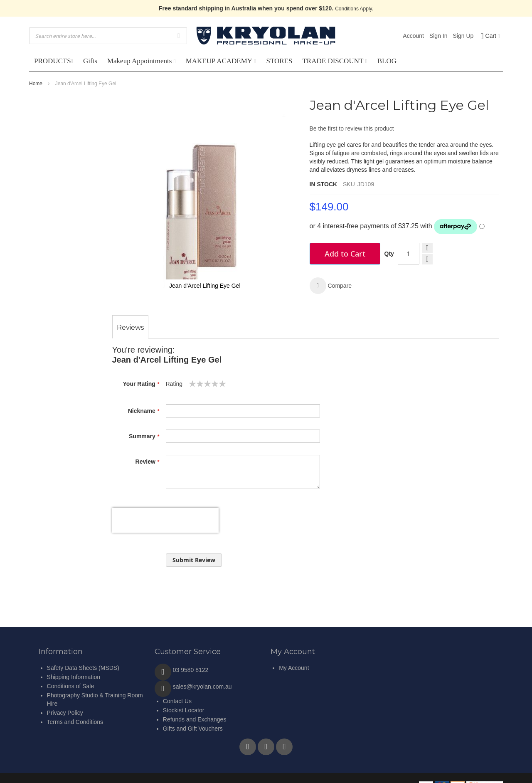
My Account (294, 668)
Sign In (438, 36)
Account (413, 36)
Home (36, 84)
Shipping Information (74, 677)
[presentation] (165, 520)
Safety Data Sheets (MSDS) (83, 668)
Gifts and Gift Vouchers (193, 729)
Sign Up (463, 36)
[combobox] (108, 36)
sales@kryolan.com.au (202, 687)
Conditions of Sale (71, 686)
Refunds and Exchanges (195, 719)
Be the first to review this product (352, 128)
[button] (331, 286)
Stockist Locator (184, 710)
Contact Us (177, 701)
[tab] (130, 328)
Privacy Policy (65, 713)
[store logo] (266, 36)
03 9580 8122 (191, 670)
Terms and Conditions (75, 722)
